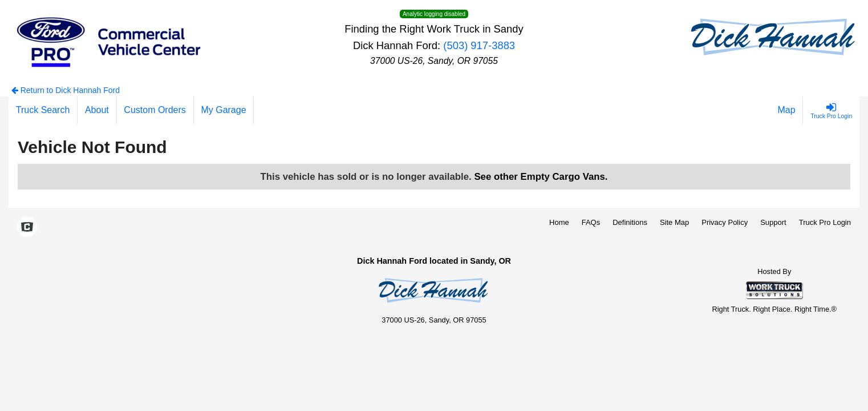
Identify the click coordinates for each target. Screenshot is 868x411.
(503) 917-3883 (479, 45)
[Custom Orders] (155, 110)
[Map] (787, 110)
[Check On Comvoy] (27, 228)
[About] (97, 110)
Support (773, 222)
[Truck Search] (43, 110)
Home (559, 222)
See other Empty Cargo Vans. (541, 177)
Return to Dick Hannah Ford (66, 90)
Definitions (630, 222)
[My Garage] (224, 110)
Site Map (674, 222)
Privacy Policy (725, 222)
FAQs (591, 222)
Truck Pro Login (825, 222)
